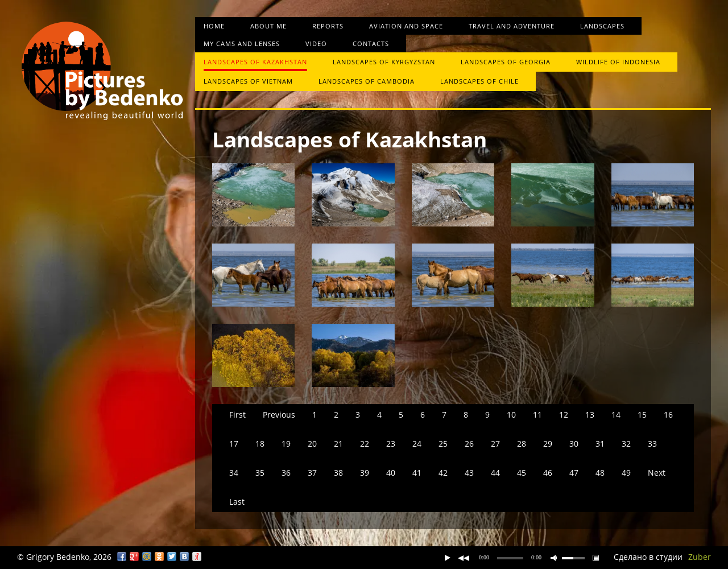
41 (417, 473)
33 (652, 444)
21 (338, 444)
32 (626, 444)
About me (268, 26)
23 (391, 444)
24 (417, 444)
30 (574, 444)
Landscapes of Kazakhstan (255, 62)
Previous (279, 415)
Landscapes (602, 26)
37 (312, 473)
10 (511, 415)
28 (522, 444)
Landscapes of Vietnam (248, 81)
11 (537, 415)
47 (574, 473)
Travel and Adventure (512, 26)
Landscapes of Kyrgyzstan (384, 62)
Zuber (700, 557)
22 (365, 444)
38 (338, 473)
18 (260, 444)
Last (237, 502)
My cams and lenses (242, 44)
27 (495, 444)
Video (316, 44)
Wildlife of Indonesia (618, 62)
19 (286, 444)
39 (365, 473)
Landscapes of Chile (479, 81)
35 (260, 473)
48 (600, 473)
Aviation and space (406, 26)
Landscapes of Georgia (506, 62)
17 (234, 444)
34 (234, 473)
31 (600, 444)
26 (469, 444)
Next (657, 473)
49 (626, 473)
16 (668, 415)
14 (616, 415)
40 (391, 473)
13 (590, 415)
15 (642, 415)
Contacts (371, 44)
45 (522, 473)
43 (469, 473)
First (237, 415)
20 (312, 444)
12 (564, 415)
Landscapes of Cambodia (367, 81)
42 (443, 473)
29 (548, 444)
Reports (328, 26)
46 (548, 473)
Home (214, 26)
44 (495, 473)
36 (286, 473)
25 (443, 444)
